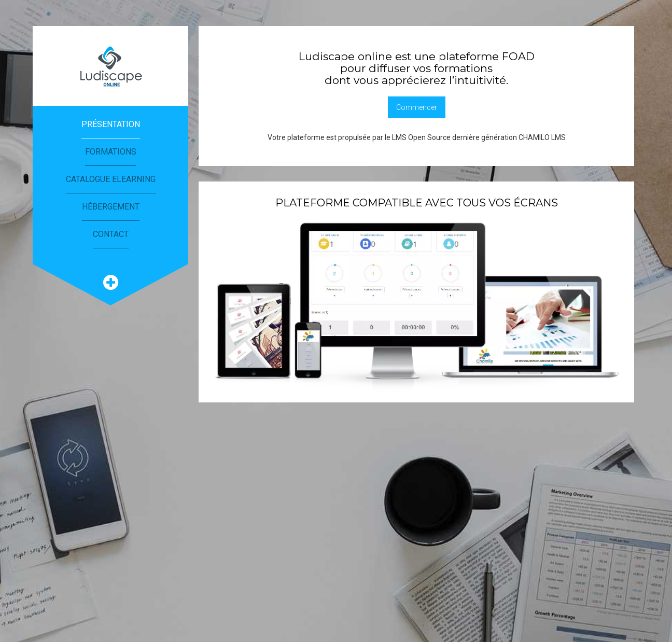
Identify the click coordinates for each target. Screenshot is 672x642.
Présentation (111, 124)
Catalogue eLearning (111, 179)
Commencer (417, 107)
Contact (111, 234)
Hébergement (111, 207)
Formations (111, 152)
